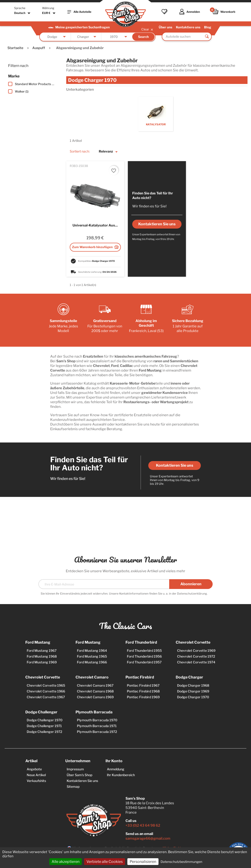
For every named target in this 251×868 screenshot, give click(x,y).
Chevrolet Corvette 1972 (196, 656)
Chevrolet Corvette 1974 (196, 662)
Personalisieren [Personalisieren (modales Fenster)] (143, 862)
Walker (22, 91)
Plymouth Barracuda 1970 (97, 720)
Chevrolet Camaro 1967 (95, 685)
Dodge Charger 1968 (193, 685)
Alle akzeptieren (66, 862)
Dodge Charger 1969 (193, 691)
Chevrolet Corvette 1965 (46, 685)
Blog (208, 27)
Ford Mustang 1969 (42, 662)
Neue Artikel (36, 775)
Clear (147, 29)
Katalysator (156, 124)
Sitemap (73, 787)
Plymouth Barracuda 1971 (97, 726)
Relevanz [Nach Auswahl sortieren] (109, 152)
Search (143, 37)
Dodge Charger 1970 (193, 697)
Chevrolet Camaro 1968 (95, 691)
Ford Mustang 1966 (92, 662)
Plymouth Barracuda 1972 (97, 732)
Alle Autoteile (79, 12)
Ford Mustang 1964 (92, 650)
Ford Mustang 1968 (42, 656)
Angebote (34, 769)
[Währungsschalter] (49, 13)
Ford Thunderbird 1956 (144, 656)
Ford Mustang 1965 (92, 656)
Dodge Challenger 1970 (45, 720)
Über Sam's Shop (79, 775)
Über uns (165, 27)
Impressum (75, 769)
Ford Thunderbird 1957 (144, 662)
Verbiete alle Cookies (105, 862)
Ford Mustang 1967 (42, 650)
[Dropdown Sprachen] (23, 13)
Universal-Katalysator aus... (95, 225)
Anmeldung (116, 769)
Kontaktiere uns (188, 27)
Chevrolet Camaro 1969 (95, 697)
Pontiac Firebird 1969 (143, 697)
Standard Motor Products (35, 84)
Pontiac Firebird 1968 (143, 691)
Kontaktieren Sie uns (175, 465)
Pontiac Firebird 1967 (143, 685)
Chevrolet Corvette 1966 (46, 691)
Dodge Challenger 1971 (44, 726)
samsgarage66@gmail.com (148, 838)
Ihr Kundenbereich (121, 775)
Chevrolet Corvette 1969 (196, 650)
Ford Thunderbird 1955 (144, 650)
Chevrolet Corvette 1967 (46, 697)
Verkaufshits (36, 781)
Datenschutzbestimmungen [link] (181, 862)
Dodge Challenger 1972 (45, 732)
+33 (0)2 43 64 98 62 (143, 825)
